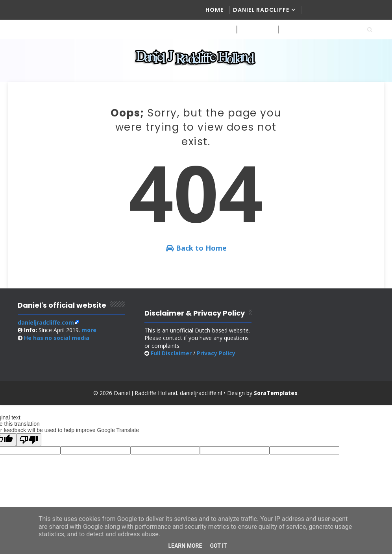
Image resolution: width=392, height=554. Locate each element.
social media (57, 338)
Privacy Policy (216, 353)
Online (293, 30)
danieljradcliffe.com (46, 322)
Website (253, 30)
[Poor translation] (29, 440)
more (89, 330)
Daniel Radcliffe (261, 10)
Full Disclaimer (171, 353)
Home (214, 10)
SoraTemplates (276, 393)
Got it (218, 546)
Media (215, 30)
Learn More (185, 546)
